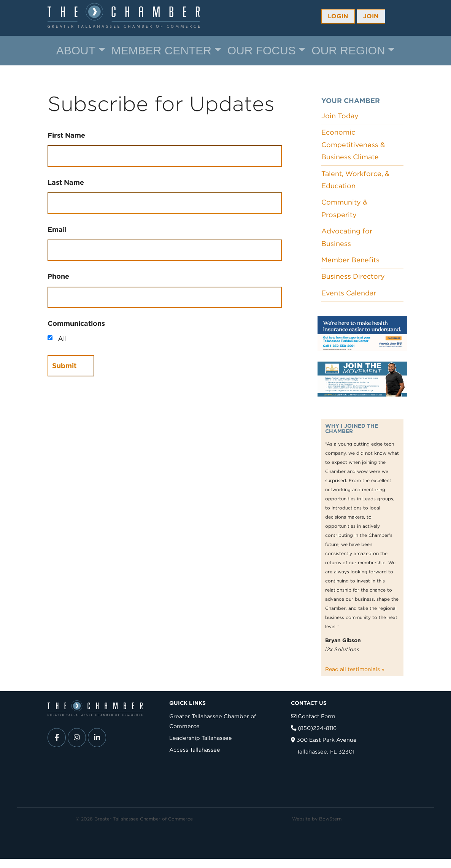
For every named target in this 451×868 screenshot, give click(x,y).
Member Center (161, 50)
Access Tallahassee (195, 750)
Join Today (340, 116)
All (62, 339)
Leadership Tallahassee (201, 738)
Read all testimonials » (355, 669)
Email (57, 229)
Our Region (348, 50)
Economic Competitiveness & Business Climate (353, 144)
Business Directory (353, 276)
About (76, 50)
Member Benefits (350, 260)
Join (371, 16)
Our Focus (262, 50)
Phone (58, 276)
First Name (66, 135)
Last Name (66, 182)
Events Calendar (349, 293)
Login (338, 16)
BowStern (330, 819)
